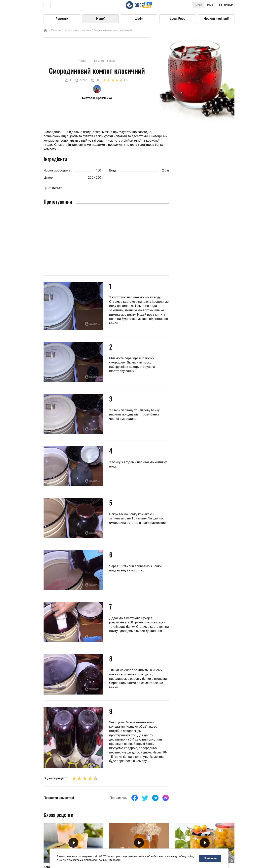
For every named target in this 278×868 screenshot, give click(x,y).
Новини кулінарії (216, 19)
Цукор (48, 178)
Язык (210, 5)
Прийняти (210, 858)
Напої (100, 19)
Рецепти (62, 19)
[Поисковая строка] (226, 5)
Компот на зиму (82, 30)
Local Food (178, 19)
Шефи (139, 19)
